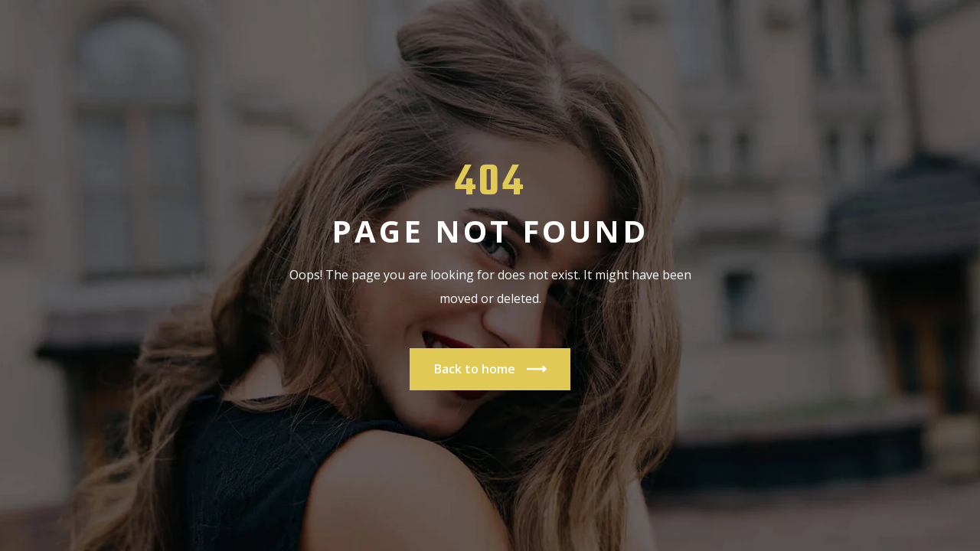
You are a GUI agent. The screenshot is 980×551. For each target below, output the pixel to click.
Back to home (490, 369)
